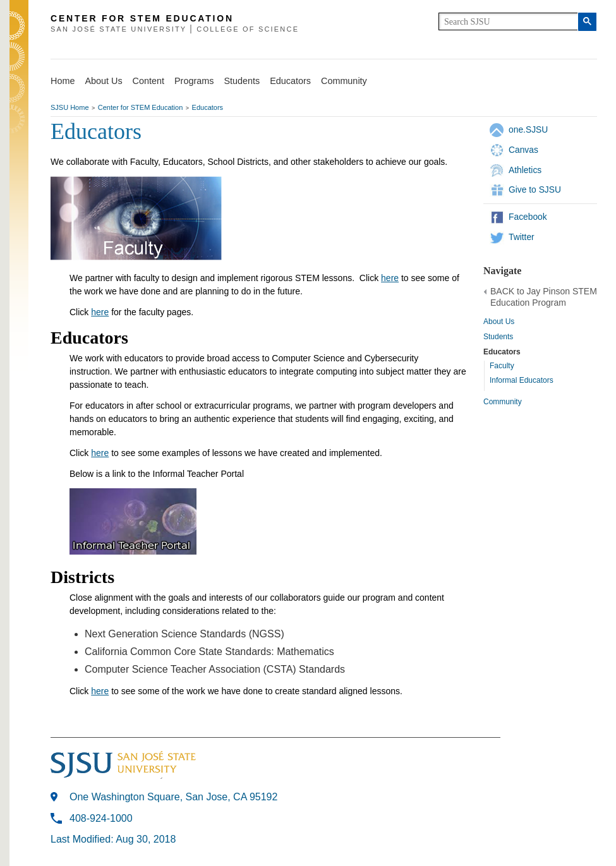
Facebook (528, 217)
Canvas (523, 150)
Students (242, 81)
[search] (508, 21)
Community (344, 81)
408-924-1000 (101, 818)
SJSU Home (70, 107)
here (390, 278)
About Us (103, 81)
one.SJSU (528, 129)
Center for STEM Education (141, 107)
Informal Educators (522, 380)
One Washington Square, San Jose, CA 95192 (173, 797)
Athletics (525, 170)
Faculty (502, 366)
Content (148, 81)
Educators (290, 81)
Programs (194, 81)
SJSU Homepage (19, 43)
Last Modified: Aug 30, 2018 (113, 839)
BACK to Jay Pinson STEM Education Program (544, 297)
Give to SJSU (535, 189)
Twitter (522, 237)
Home (63, 81)
